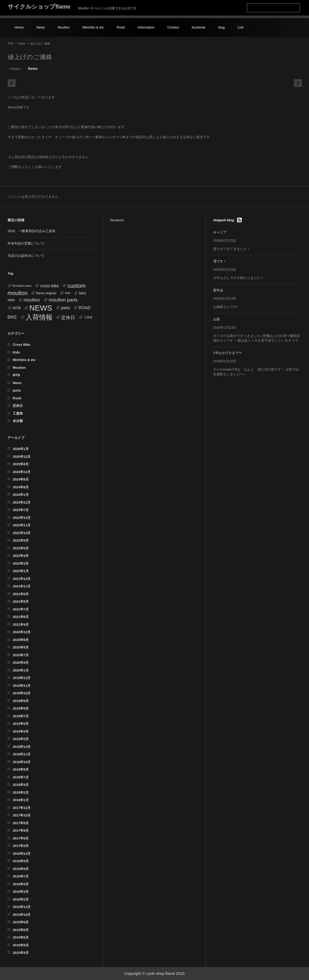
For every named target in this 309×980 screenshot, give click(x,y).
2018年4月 (21, 785)
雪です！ (220, 261)
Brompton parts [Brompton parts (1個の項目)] (22, 286)
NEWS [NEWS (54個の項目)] (41, 308)
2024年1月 (21, 495)
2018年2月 (21, 793)
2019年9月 (21, 701)
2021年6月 (21, 617)
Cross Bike (21, 345)
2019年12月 (22, 678)
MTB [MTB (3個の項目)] (17, 308)
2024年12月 (22, 472)
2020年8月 (21, 647)
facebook (199, 27)
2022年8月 (21, 540)
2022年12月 (22, 518)
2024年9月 (21, 479)
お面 (217, 319)
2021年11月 (22, 586)
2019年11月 (22, 686)
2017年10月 (22, 815)
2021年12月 (22, 579)
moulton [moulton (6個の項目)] (32, 300)
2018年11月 (22, 754)
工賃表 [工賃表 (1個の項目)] (88, 317)
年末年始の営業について (26, 243)
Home (19, 27)
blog (222, 27)
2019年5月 (21, 724)
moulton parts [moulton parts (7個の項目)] (63, 300)
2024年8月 (21, 487)
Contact (173, 27)
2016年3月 (21, 892)
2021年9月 (21, 594)
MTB (16, 375)
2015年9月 (21, 922)
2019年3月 (21, 739)
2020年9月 (21, 640)
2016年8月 (21, 869)
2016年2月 (21, 899)
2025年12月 (22, 457)
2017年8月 (21, 831)
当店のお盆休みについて (26, 256)
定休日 (18, 406)
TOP (11, 43)
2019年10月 (22, 693)
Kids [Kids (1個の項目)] (68, 293)
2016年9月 (21, 861)
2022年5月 (21, 548)
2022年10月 (22, 533)
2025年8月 (21, 464)
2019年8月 (21, 708)
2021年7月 (21, 609)
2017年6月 (21, 838)
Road (121, 27)
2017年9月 (21, 823)
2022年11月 (22, 525)
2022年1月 (21, 571)
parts (17, 390)
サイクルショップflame (39, 7)
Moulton (63, 27)
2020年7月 (21, 655)
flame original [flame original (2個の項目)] (46, 293)
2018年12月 (22, 747)
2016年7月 (21, 876)
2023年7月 (21, 510)
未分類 (18, 421)
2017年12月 (22, 808)
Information (146, 27)
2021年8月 (21, 602)
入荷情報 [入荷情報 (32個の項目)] (39, 317)
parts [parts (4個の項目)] (65, 308)
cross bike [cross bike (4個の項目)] (49, 286)
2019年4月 (21, 731)
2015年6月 (21, 937)
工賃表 (18, 413)
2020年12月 (22, 632)
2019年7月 (21, 716)
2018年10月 (22, 762)
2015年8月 (21, 930)
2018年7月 (21, 777)
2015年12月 (22, 907)
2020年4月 (21, 663)
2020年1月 (21, 670)
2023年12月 (22, 502)
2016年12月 (22, 854)
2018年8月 (21, 769)
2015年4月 (21, 953)
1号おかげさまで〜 (228, 353)
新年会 (218, 290)
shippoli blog (224, 220)
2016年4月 (21, 884)
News (41, 27)
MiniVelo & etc (93, 27)
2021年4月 (21, 625)
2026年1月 (21, 449)
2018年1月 (21, 800)
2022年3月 (21, 563)
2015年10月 (22, 915)
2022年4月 (21, 556)
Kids (16, 352)
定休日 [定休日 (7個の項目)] (68, 317)
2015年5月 (21, 945)
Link (241, 27)
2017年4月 (21, 846)
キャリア (220, 232)
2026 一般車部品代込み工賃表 (31, 231)
